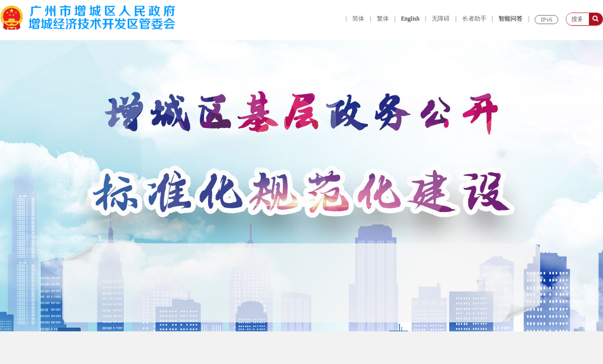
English (410, 19)
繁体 (383, 19)
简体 (358, 19)
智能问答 (511, 19)
